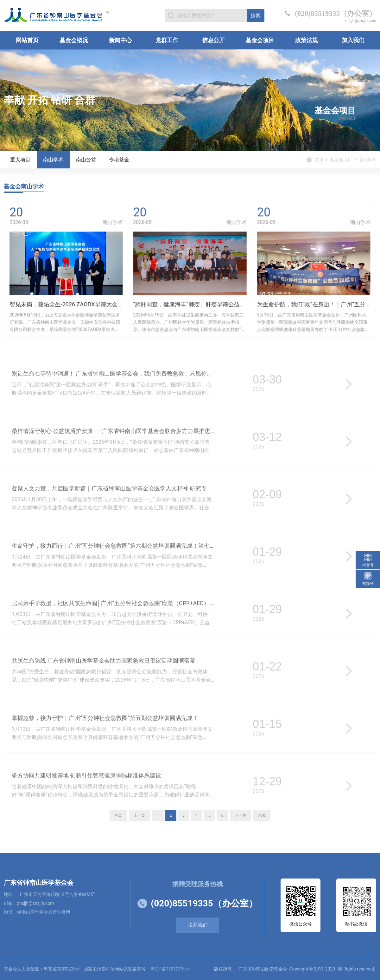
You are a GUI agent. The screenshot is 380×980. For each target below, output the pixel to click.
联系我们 (198, 925)
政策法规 (307, 40)
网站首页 (27, 40)
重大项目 (20, 160)
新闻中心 (120, 40)
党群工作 (167, 40)
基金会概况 (74, 40)
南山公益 (86, 160)
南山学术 (53, 160)
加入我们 (353, 40)
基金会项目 (260, 40)
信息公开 (213, 40)
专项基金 (119, 160)
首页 (319, 160)
